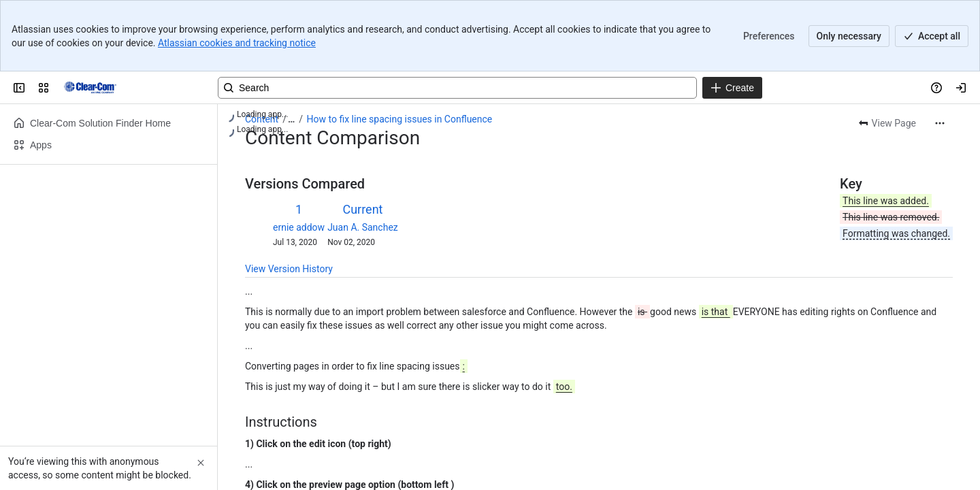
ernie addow (299, 227)
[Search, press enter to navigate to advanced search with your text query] (457, 88)
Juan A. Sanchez (363, 227)
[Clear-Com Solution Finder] (90, 88)
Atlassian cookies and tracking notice (237, 43)
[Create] (732, 88)
